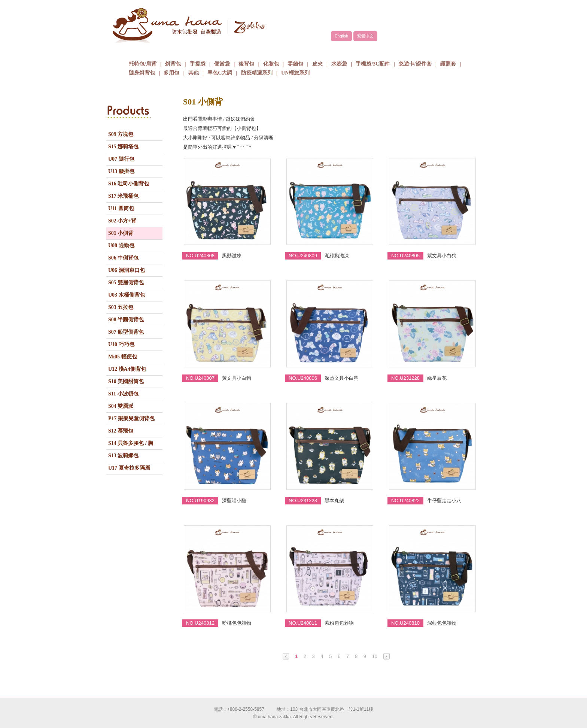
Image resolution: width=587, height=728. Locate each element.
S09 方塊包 (121, 134)
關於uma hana (153, 50)
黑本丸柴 (334, 500)
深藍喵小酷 (234, 500)
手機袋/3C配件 (373, 64)
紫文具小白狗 (442, 256)
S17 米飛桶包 (123, 196)
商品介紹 (265, 50)
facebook (454, 18)
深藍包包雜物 (442, 623)
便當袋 (222, 64)
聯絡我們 (434, 50)
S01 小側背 (121, 233)
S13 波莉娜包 (123, 456)
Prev (286, 656)
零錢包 (295, 64)
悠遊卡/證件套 (415, 64)
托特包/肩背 (143, 64)
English (341, 36)
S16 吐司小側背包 (129, 184)
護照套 (448, 64)
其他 (194, 73)
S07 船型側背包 (126, 332)
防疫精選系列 (257, 73)
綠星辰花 (437, 378)
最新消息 (378, 50)
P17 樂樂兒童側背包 (131, 418)
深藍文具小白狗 (342, 378)
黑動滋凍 (232, 256)
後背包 (246, 64)
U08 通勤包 (121, 245)
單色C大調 (220, 73)
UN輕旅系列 (295, 73)
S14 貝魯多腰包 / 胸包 (131, 445)
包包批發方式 (322, 50)
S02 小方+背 (122, 221)
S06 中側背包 (123, 258)
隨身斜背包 (142, 73)
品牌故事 (209, 50)
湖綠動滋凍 (337, 256)
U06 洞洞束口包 (127, 270)
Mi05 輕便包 (123, 357)
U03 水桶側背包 (127, 295)
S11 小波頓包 (123, 394)
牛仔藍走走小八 (444, 500)
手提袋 (198, 64)
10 (375, 656)
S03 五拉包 (121, 307)
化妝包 (271, 64)
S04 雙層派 (121, 406)
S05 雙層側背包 (126, 283)
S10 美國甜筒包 (126, 381)
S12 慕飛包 (121, 431)
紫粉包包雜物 (339, 623)
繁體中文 (365, 36)
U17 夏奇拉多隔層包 (129, 470)
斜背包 (173, 64)
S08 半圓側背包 (126, 320)
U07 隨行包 (121, 159)
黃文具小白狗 (237, 378)
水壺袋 (339, 64)
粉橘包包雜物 (237, 623)
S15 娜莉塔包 (123, 147)
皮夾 (317, 64)
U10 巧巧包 (121, 344)
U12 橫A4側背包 (127, 369)
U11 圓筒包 (121, 208)
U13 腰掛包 (121, 171)
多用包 (171, 73)
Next (387, 656)
